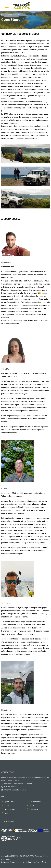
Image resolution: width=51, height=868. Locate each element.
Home (4, 14)
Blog (6, 813)
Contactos (34, 809)
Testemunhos (35, 802)
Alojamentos (10, 809)
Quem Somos (10, 802)
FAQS (32, 806)
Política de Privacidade (10, 862)
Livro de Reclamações (30, 862)
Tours (7, 806)
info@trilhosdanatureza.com (15, 790)
